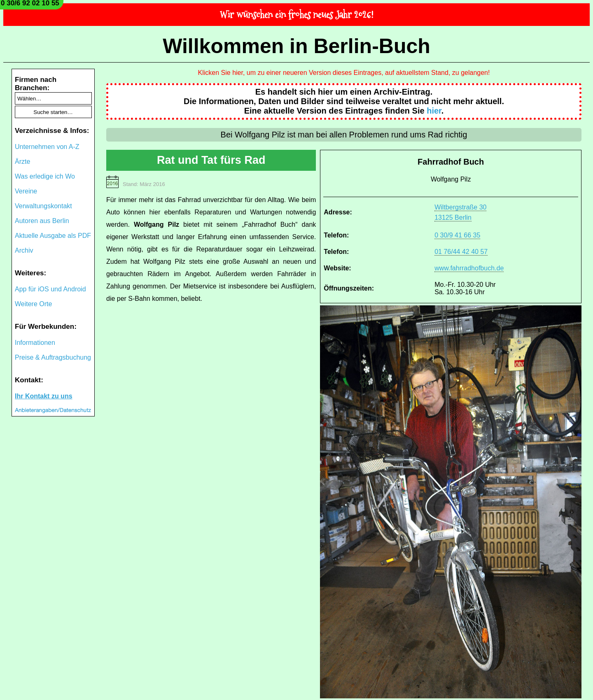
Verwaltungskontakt (43, 206)
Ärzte (22, 162)
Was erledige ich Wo (45, 176)
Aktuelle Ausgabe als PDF (53, 236)
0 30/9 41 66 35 (457, 235)
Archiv (24, 250)
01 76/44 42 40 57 (461, 252)
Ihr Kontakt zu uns (44, 396)
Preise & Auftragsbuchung (53, 357)
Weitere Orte (33, 304)
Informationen (35, 343)
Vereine (26, 191)
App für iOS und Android (50, 289)
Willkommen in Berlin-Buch (296, 46)
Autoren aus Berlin (42, 221)
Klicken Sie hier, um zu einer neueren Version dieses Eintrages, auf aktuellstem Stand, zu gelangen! (344, 73)
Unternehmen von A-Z (47, 147)
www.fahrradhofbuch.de (469, 268)
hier (434, 111)
